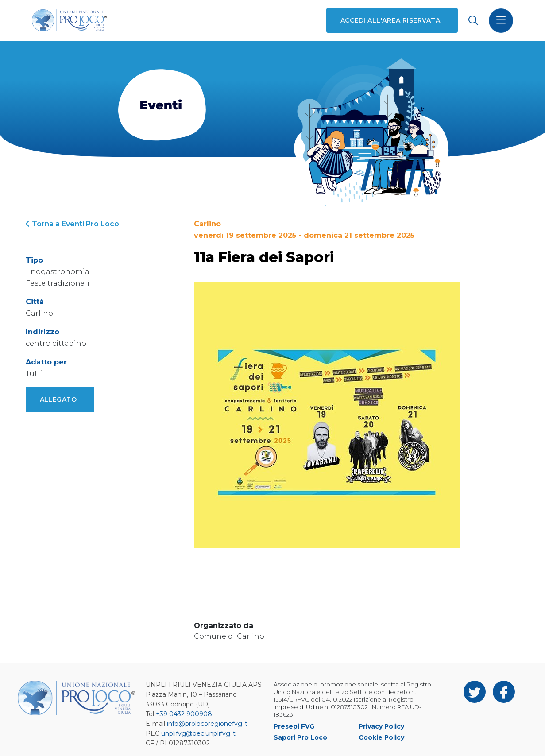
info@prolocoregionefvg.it (207, 724)
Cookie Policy (381, 737)
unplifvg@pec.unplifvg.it (198, 733)
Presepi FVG (294, 726)
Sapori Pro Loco (300, 737)
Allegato (58, 399)
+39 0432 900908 (184, 714)
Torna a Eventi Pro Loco (72, 224)
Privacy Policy (381, 726)
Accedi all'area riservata (390, 20)
